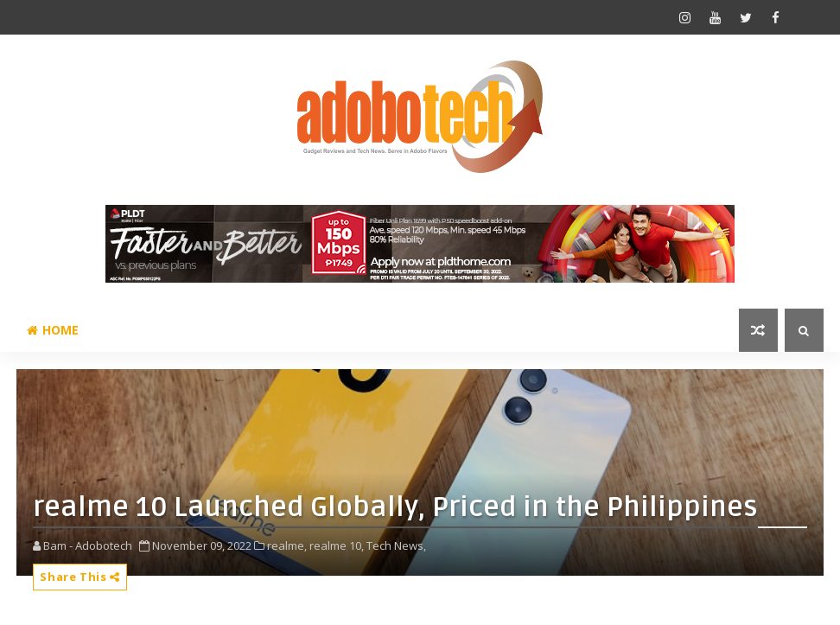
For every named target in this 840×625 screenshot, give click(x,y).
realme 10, (337, 545)
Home (53, 330)
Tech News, (396, 545)
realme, (287, 545)
